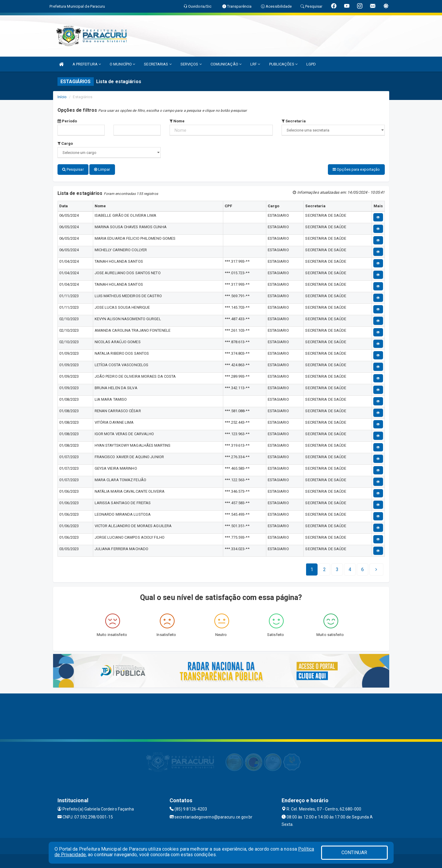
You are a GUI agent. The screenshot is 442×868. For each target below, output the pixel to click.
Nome (177, 121)
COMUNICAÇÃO (226, 64)
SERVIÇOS (191, 64)
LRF (255, 64)
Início (62, 97)
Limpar (102, 169)
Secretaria (294, 121)
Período (67, 121)
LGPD (311, 64)
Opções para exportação (356, 169)
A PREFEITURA (87, 64)
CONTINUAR (354, 853)
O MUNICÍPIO (122, 64)
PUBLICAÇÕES (283, 64)
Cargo (65, 143)
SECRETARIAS (158, 64)
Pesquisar (73, 169)
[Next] (363, 568)
